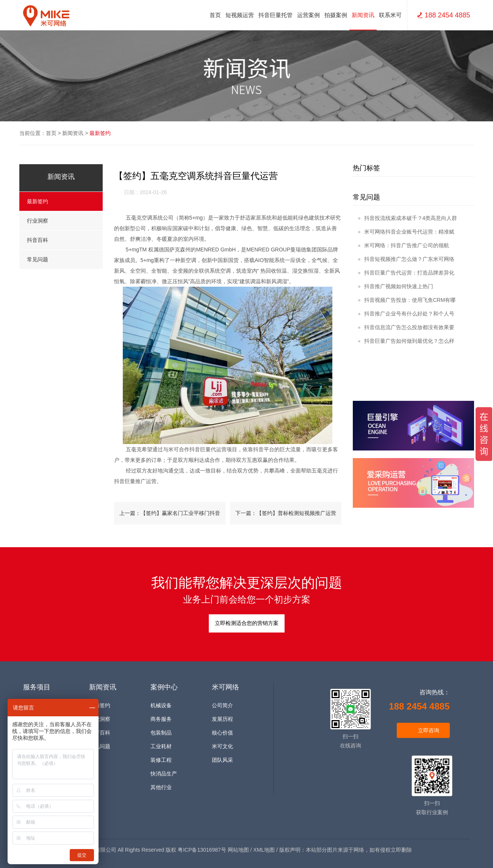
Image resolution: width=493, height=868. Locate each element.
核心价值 (222, 733)
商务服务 (161, 719)
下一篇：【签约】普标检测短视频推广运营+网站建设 (286, 517)
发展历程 (222, 719)
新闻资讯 (73, 133)
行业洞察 (61, 221)
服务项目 (37, 687)
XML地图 (264, 850)
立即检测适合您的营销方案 (247, 623)
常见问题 (61, 259)
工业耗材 (161, 746)
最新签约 (100, 133)
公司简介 (222, 706)
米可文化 (222, 746)
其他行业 (161, 787)
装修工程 (161, 760)
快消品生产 (164, 774)
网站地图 (238, 850)
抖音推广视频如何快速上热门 (396, 286)
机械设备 (161, 706)
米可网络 (225, 687)
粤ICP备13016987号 (202, 850)
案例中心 (164, 687)
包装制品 (161, 733)
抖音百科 (61, 240)
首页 (215, 15)
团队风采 (222, 760)
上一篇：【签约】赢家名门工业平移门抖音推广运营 (170, 517)
